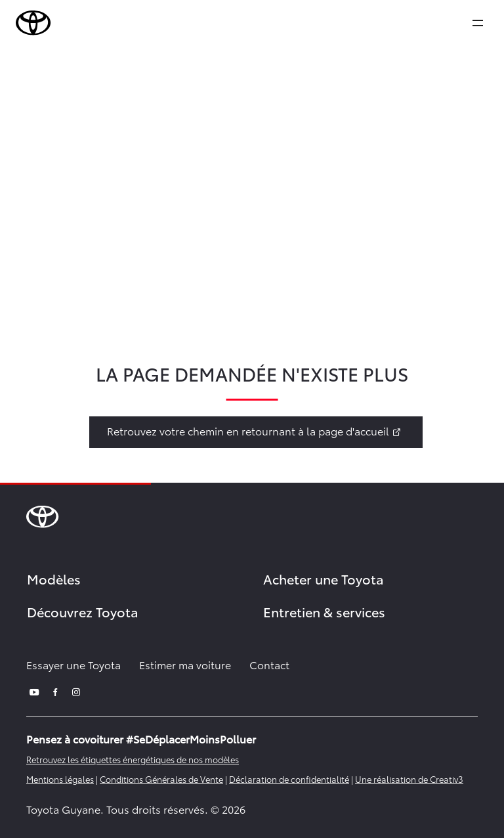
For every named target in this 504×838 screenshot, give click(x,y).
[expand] (478, 23)
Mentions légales (60, 779)
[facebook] (55, 691)
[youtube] (34, 691)
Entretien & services (324, 611)
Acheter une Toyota (324, 579)
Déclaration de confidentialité (289, 779)
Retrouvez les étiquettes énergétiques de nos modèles (133, 759)
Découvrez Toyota (83, 611)
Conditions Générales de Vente (161, 779)
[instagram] (76, 691)
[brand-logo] (33, 23)
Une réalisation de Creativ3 (409, 779)
